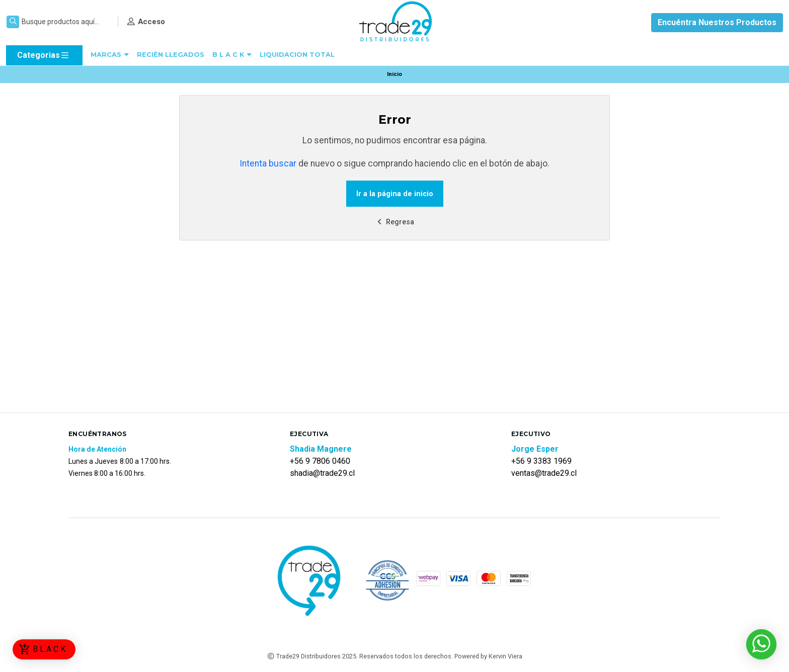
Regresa (395, 222)
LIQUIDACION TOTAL (297, 55)
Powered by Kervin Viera (488, 656)
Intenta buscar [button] (268, 163)
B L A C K (232, 55)
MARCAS (110, 55)
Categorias (44, 55)
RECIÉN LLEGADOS (171, 55)
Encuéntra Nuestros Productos (717, 22)
